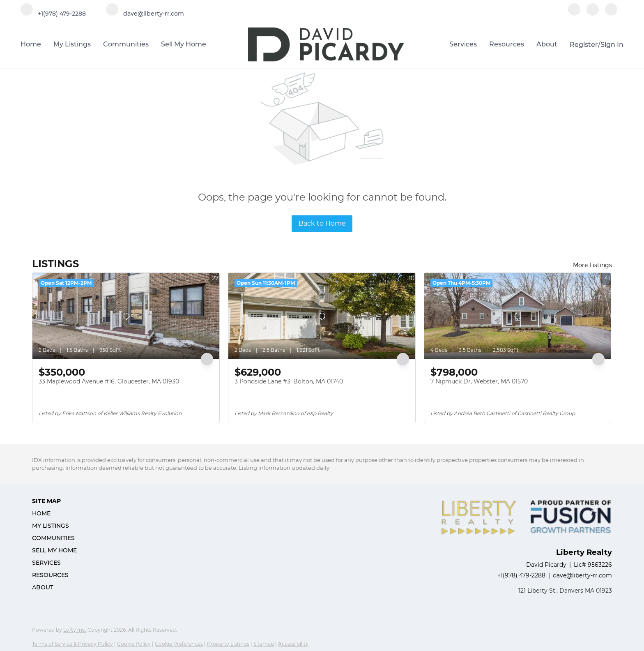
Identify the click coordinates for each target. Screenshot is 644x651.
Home (31, 44)
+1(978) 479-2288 (521, 575)
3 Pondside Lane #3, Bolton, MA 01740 (289, 381)
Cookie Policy (134, 644)
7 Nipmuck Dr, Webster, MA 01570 (479, 381)
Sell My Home (184, 44)
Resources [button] (507, 44)
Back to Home (322, 223)
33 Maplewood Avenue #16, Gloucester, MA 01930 (109, 381)
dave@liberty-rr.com (582, 575)
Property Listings (228, 644)
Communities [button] (126, 44)
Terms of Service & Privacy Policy (72, 644)
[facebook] (574, 13)
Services (463, 44)
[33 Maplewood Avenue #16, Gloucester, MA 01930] (126, 316)
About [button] (547, 44)
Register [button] (584, 45)
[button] (57, 513)
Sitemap (264, 644)
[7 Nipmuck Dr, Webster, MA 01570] (518, 316)
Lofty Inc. (75, 630)
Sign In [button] (612, 45)
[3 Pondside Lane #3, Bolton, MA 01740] (322, 316)
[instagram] (611, 13)
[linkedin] (593, 13)
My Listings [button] (72, 44)
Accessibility (293, 644)
